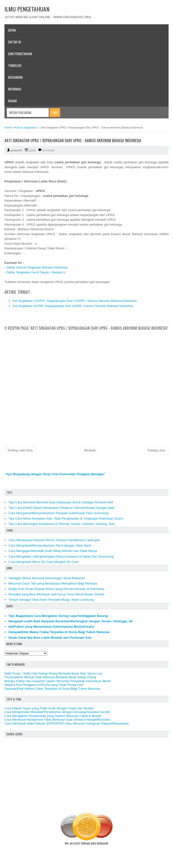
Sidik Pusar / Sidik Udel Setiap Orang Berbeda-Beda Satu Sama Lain (54, 673)
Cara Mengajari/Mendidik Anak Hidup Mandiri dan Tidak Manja (53, 551)
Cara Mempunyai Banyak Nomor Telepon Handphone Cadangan (54, 540)
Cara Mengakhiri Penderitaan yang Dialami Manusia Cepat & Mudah (53, 716)
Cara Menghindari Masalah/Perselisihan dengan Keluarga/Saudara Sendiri (57, 712)
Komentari (48, 150)
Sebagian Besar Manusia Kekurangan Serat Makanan (47, 578)
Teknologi (15, 65)
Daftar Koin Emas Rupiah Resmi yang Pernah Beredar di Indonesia (56, 589)
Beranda (90, 450)
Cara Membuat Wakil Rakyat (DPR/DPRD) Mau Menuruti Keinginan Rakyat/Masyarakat (67, 723)
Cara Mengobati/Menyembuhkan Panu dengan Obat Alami (50, 545)
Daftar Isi (15, 42)
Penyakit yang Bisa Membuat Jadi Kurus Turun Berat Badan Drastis (56, 594)
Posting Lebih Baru (20, 450)
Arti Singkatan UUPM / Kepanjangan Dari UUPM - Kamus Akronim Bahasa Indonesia (73, 306)
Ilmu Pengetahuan (20, 54)
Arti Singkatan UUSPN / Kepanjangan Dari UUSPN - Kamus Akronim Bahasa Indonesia (75, 301)
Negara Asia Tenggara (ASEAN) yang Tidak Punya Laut (44, 685)
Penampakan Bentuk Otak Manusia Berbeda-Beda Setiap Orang (50, 677)
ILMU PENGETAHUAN (27, 9)
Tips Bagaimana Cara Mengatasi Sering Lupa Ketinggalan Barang (58, 616)
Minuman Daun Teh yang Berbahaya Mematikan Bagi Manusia (53, 583)
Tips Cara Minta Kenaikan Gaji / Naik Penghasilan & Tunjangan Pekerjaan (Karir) (66, 518)
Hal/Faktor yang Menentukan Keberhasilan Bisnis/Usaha (51, 627)
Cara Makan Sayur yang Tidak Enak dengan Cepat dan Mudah (49, 708)
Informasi (15, 89)
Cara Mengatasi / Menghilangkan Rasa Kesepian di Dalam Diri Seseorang (61, 556)
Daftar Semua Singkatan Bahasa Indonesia (37, 267)
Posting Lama (156, 450)
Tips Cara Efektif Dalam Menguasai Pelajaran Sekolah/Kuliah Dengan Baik (61, 508)
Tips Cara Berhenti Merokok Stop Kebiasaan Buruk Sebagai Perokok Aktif (61, 502)
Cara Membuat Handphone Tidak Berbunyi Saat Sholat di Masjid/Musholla (57, 720)
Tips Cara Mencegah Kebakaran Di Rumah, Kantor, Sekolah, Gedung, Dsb (61, 524)
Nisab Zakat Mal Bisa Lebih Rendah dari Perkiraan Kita (50, 638)
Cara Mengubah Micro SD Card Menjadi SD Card (43, 562)
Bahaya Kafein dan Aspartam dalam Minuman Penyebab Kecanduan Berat (57, 681)
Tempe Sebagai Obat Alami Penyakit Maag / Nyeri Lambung (51, 600)
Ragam (12, 101)
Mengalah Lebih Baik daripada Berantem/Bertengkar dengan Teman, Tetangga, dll (70, 621)
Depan (12, 30)
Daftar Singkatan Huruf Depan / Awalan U (36, 272)
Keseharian (15, 77)
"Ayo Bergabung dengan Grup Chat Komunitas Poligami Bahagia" (55, 474)
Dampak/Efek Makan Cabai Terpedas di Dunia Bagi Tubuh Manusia (59, 632)
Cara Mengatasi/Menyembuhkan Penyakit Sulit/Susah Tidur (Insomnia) (59, 513)
